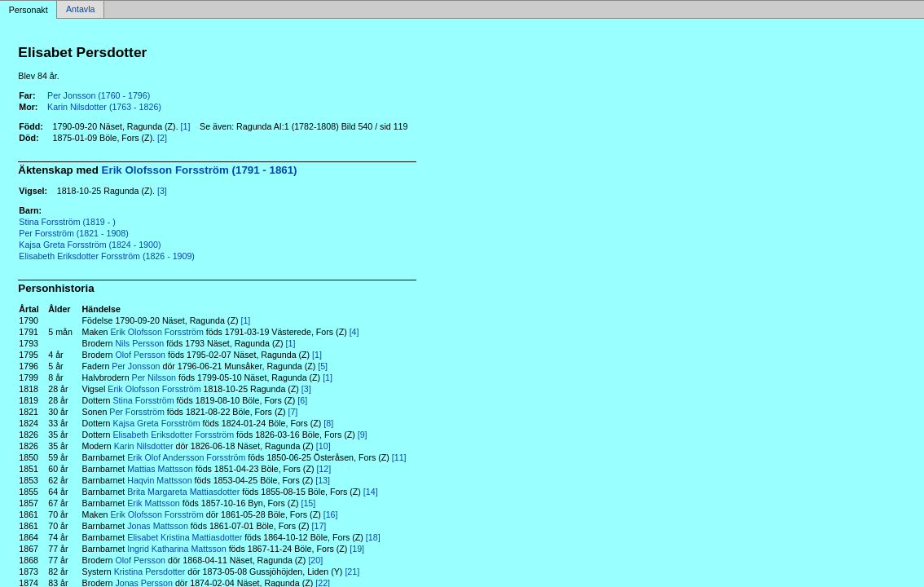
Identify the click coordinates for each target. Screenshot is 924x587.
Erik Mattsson (154, 503)
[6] (302, 400)
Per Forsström (137, 412)
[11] (399, 457)
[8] (328, 423)
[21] (352, 572)
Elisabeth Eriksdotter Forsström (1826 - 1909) (107, 256)
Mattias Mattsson (160, 469)
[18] (373, 537)
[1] (186, 126)
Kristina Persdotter (150, 572)
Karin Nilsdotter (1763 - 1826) (104, 107)
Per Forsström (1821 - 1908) (73, 233)
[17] (319, 526)
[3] (162, 191)
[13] (323, 480)
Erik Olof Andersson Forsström (186, 457)
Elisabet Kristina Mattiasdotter (185, 537)
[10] (323, 446)
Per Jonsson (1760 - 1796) (99, 95)
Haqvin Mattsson (159, 480)
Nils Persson (139, 343)
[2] (162, 138)
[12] (323, 469)
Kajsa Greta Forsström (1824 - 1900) (90, 245)
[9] (363, 435)
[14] (371, 492)
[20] (315, 560)
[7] (293, 412)
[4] (354, 332)
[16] (331, 514)
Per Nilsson (154, 377)
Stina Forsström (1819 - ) (67, 222)
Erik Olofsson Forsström (157, 332)
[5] (323, 366)
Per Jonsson (136, 366)
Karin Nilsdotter (144, 446)
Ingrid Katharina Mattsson (176, 549)
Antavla (81, 10)
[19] (357, 549)
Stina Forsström (143, 400)
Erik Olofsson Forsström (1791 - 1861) (200, 170)
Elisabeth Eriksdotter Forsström (173, 435)
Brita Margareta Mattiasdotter (183, 492)
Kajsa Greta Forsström (156, 423)
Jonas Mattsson (158, 526)
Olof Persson (140, 355)
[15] (308, 503)
